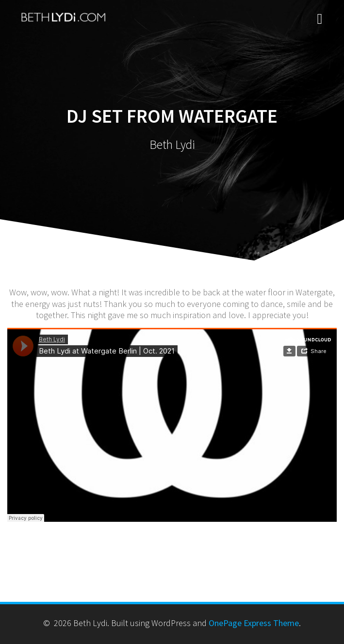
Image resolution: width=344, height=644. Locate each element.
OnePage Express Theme (254, 623)
